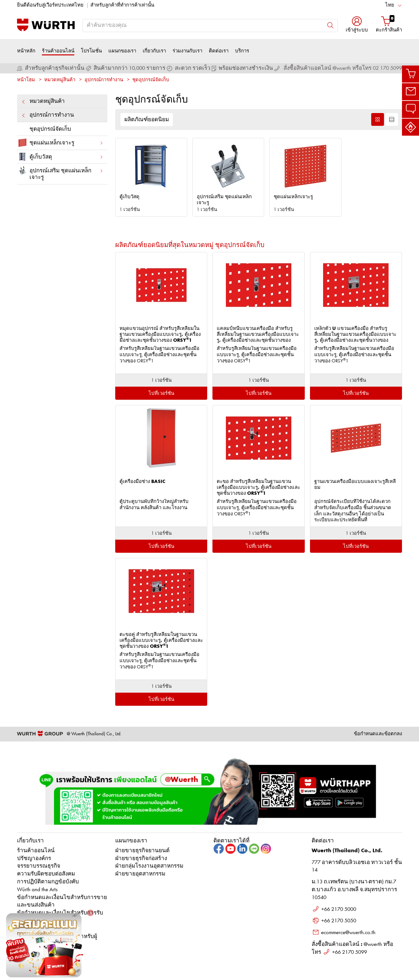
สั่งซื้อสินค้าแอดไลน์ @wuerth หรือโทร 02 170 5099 (343, 68)
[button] (357, 25)
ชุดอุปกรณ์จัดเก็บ (151, 80)
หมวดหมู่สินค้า (60, 80)
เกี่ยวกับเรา (154, 51)
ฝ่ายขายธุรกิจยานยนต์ (142, 851)
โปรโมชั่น (91, 51)
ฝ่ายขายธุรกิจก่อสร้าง (141, 859)
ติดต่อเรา (219, 51)
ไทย (390, 5)
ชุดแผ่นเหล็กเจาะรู (60, 143)
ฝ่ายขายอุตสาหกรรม (140, 874)
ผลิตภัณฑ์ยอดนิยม (147, 120)
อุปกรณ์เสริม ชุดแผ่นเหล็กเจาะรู (60, 173)
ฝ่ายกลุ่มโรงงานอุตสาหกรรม (149, 866)
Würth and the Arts (37, 890)
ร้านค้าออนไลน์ (58, 51)
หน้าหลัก (26, 51)
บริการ (242, 51)
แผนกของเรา (122, 51)
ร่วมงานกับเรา (187, 51)
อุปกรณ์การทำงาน (104, 80)
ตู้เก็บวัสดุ (60, 157)
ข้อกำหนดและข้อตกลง (378, 734)
